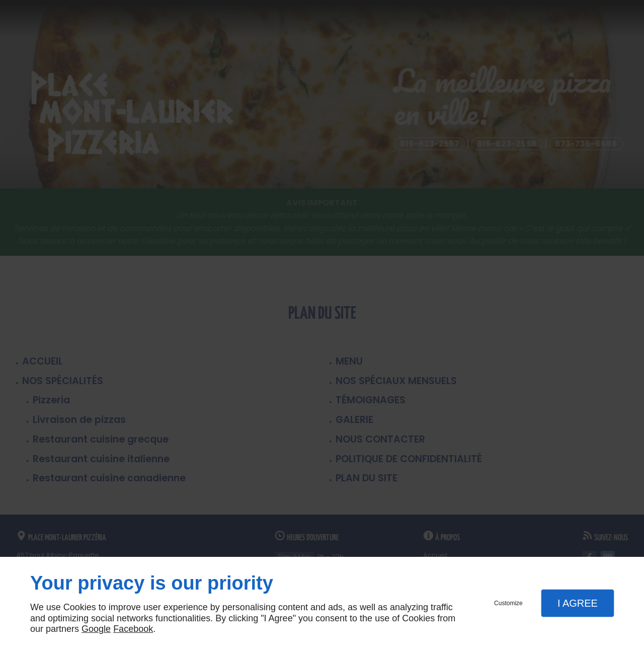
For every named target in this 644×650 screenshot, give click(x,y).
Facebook (133, 629)
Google (96, 629)
